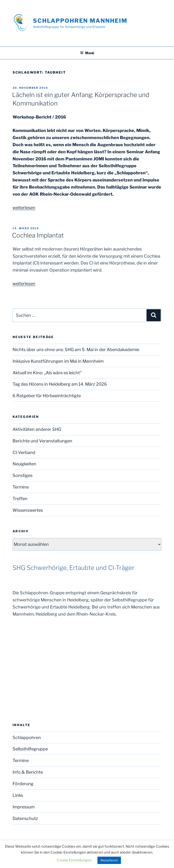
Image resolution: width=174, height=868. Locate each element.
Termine (21, 487)
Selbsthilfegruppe (30, 749)
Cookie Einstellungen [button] (74, 860)
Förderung (23, 784)
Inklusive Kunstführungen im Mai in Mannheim (58, 361)
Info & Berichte (28, 772)
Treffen (20, 499)
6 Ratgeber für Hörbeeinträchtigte (47, 396)
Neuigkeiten (24, 464)
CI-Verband (24, 452)
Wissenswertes (28, 510)
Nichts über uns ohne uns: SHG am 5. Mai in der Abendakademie (76, 350)
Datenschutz (25, 818)
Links (18, 795)
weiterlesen (24, 208)
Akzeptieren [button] (109, 860)
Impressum (24, 807)
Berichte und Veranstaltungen (42, 441)
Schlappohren (27, 738)
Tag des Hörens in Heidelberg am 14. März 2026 (60, 384)
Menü (87, 53)
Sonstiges (23, 475)
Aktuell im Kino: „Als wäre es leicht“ (47, 373)
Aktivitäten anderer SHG (37, 429)
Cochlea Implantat (38, 235)
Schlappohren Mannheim (80, 21)
